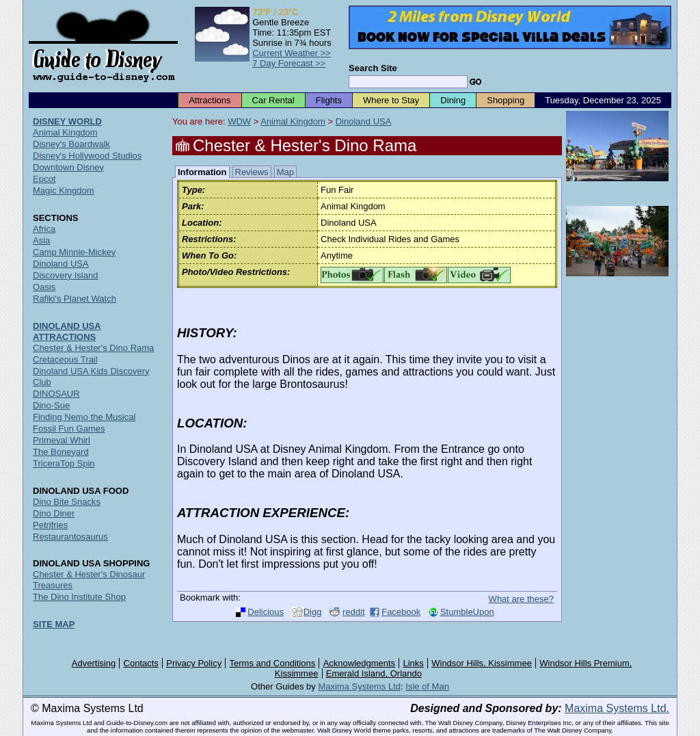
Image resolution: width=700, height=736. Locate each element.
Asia (41, 240)
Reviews (252, 172)
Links (414, 663)
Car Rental (273, 100)
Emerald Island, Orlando (374, 673)
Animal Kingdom (293, 121)
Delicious (266, 612)
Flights (329, 100)
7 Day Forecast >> (289, 63)
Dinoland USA (364, 121)
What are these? (521, 599)
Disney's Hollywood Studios (87, 156)
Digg (313, 612)
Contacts (141, 663)
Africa (44, 229)
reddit (354, 612)
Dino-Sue (51, 405)
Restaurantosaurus (70, 537)
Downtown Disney (68, 167)
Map (285, 172)
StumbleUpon (467, 612)
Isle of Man (427, 686)
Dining (453, 100)
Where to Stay (391, 100)
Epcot (44, 179)
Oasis (44, 287)
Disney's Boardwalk (71, 144)
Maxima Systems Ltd (359, 686)
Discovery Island (65, 275)
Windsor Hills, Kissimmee (482, 663)
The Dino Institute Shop (79, 597)
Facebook (401, 612)
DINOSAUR (56, 394)
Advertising (94, 663)
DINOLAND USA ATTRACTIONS (67, 331)
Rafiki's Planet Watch (75, 299)
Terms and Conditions (273, 663)
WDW (239, 121)
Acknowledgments (360, 663)
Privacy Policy (194, 663)
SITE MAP (54, 624)
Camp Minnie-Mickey (74, 252)
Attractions (210, 100)
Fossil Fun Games (69, 429)
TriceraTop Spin (64, 463)
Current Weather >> (292, 53)
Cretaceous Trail (65, 359)
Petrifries (50, 525)
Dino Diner (54, 513)
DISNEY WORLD (67, 121)
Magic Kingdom (64, 190)
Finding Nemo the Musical (84, 417)
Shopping (506, 100)
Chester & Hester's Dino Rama (93, 348)
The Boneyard (61, 452)
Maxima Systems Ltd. (617, 708)
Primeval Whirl (62, 440)
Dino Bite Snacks (67, 502)
